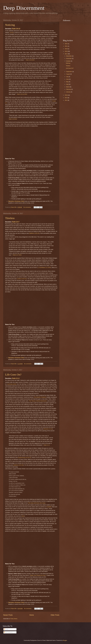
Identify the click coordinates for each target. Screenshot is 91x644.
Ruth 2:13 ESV (13, 119)
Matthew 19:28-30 (34, 233)
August (68, 74)
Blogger (65, 640)
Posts (6, 629)
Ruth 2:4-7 (16, 222)
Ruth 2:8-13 (16, 29)
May (67, 82)
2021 (66, 46)
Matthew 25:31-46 (18, 465)
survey (11, 33)
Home (32, 615)
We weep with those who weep (37, 503)
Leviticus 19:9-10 (22, 279)
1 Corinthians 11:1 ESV (44, 267)
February (69, 89)
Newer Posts (8, 615)
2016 (66, 95)
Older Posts (55, 615)
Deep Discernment (24, 8)
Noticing (10, 25)
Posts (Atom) (14, 619)
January (68, 92)
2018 (66, 51)
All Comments (8, 632)
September (69, 72)
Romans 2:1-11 (48, 429)
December (69, 56)
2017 (66, 54)
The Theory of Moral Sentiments (38, 401)
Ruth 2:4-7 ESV (17, 255)
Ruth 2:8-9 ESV (30, 60)
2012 (66, 100)
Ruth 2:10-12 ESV (22, 94)
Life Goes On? (13, 375)
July (67, 77)
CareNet (49, 507)
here (23, 516)
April (68, 84)
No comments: (27, 207)
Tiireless (10, 218)
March (68, 87)
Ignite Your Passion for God (38, 575)
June (68, 79)
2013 (66, 98)
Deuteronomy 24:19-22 (24, 458)
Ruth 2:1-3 (16, 378)
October (68, 61)
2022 (66, 44)
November (69, 58)
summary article (12, 384)
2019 (66, 49)
